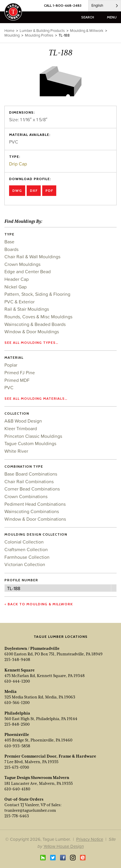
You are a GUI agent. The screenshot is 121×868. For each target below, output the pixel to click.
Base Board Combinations (31, 474)
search (88, 17)
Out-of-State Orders (24, 799)
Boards (11, 249)
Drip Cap (18, 164)
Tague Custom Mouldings (30, 443)
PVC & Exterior (19, 302)
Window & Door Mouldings (32, 332)
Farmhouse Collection (27, 557)
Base (9, 242)
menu (112, 17)
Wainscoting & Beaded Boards (35, 324)
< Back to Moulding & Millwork (39, 604)
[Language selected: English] (105, 6)
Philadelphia (17, 713)
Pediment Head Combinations (35, 504)
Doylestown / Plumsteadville (32, 648)
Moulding (12, 35)
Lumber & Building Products (42, 31)
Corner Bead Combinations (32, 489)
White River (16, 451)
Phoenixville (17, 734)
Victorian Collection (25, 564)
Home (9, 31)
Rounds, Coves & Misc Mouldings (38, 317)
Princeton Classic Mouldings (33, 436)
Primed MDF (17, 380)
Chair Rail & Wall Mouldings (32, 257)
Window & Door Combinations (35, 519)
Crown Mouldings (22, 264)
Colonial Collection (24, 542)
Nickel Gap (16, 287)
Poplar (11, 365)
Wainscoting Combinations (32, 511)
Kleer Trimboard (21, 428)
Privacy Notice (90, 839)
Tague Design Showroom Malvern (37, 778)
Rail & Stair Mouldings (27, 309)
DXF (34, 190)
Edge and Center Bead (28, 271)
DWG (17, 190)
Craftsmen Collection (26, 549)
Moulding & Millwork (87, 31)
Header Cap (17, 279)
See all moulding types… (31, 342)
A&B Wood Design (23, 421)
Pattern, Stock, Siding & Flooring (37, 294)
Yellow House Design (64, 846)
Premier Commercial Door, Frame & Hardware (50, 756)
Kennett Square (19, 670)
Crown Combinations (26, 496)
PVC (9, 387)
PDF (49, 190)
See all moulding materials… (36, 398)
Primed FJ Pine (20, 373)
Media (11, 691)
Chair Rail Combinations (29, 481)
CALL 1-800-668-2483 (63, 5)
